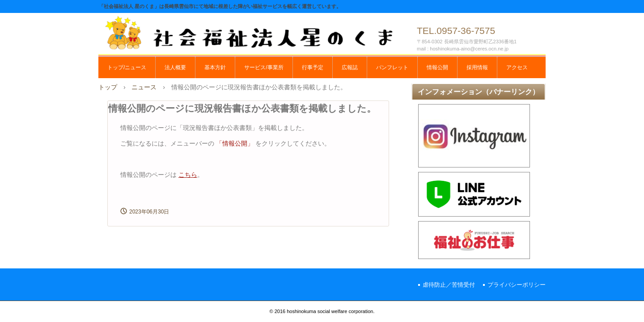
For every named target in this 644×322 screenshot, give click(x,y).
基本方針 (215, 67)
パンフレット (392, 67)
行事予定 (313, 67)
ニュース (144, 87)
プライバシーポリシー (517, 285)
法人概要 (175, 67)
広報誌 (350, 67)
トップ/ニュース (127, 67)
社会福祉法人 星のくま (255, 32)
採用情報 (477, 67)
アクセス (517, 67)
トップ (108, 87)
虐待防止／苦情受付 (449, 285)
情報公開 (437, 67)
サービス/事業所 (264, 67)
